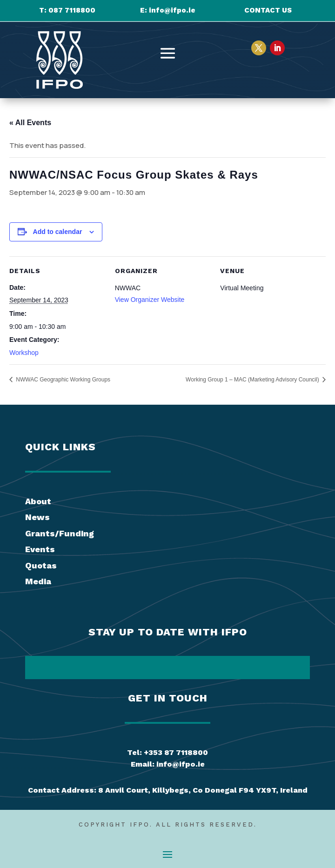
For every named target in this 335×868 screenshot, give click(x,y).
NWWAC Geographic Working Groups (62, 380)
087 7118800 (72, 10)
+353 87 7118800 (176, 752)
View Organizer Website (150, 300)
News (37, 517)
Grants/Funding (60, 533)
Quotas (41, 565)
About (38, 501)
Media (38, 581)
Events (40, 549)
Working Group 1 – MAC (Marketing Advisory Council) (253, 380)
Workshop (24, 353)
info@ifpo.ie (172, 10)
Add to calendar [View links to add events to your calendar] (58, 232)
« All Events (30, 123)
